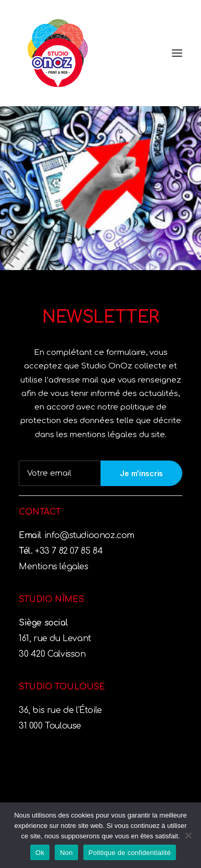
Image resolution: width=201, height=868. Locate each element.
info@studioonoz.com (88, 535)
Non (66, 853)
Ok (40, 853)
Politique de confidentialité (130, 853)
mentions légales (104, 435)
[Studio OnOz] (100, 53)
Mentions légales (54, 567)
